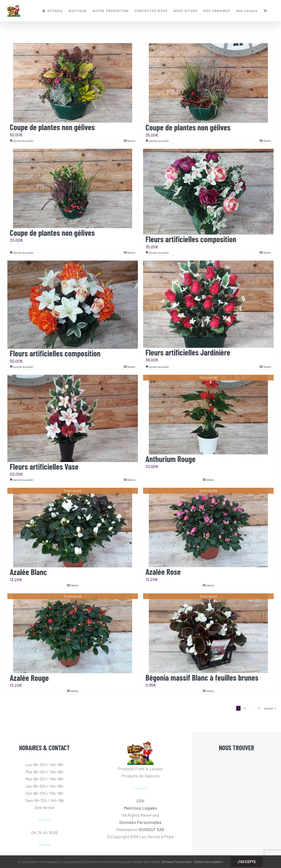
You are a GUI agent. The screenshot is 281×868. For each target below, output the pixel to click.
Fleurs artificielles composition (191, 239)
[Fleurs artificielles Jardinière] (208, 304)
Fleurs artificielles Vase (44, 466)
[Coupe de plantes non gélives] (73, 83)
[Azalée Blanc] (73, 528)
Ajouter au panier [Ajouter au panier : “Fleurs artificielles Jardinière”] (159, 367)
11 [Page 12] (259, 708)
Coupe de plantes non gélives (52, 127)
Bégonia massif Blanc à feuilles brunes (202, 677)
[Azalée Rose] (208, 527)
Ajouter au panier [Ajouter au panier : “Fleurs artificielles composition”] (159, 252)
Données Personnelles (140, 822)
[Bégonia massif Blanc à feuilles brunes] (208, 633)
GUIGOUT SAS (151, 829)
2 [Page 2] (245, 708)
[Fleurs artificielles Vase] (73, 418)
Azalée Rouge (29, 678)
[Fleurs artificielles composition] (208, 192)
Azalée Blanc (28, 572)
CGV (140, 801)
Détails (131, 141)
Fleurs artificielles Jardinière (188, 352)
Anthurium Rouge (171, 459)
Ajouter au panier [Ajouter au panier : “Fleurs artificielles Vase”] (23, 480)
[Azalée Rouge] (73, 633)
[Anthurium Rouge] (208, 415)
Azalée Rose (163, 572)
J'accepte (247, 862)
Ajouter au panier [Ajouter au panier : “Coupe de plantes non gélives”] (23, 141)
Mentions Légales (140, 808)
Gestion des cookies (209, 862)
